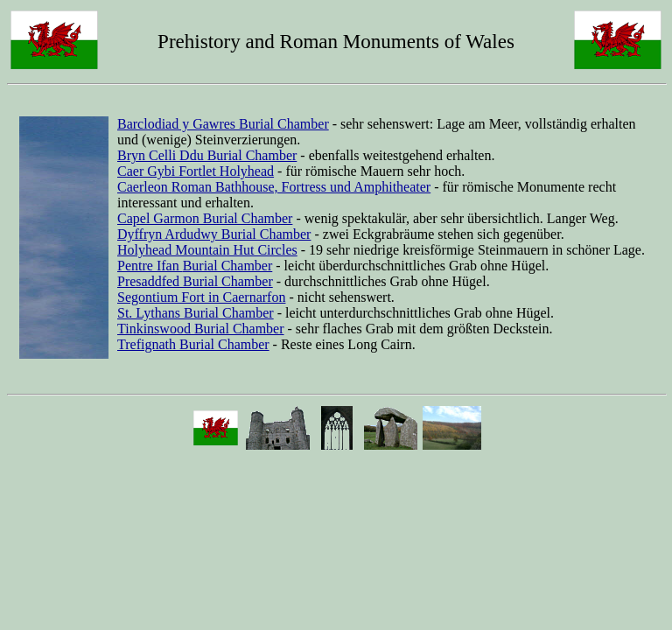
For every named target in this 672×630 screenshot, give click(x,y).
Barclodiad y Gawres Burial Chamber (223, 124)
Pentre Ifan (150, 266)
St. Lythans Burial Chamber (196, 313)
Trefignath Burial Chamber (193, 344)
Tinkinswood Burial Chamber (201, 329)
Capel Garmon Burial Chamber (205, 218)
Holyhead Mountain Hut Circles (207, 250)
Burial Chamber (228, 266)
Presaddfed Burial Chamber (195, 281)
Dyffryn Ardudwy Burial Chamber (214, 234)
